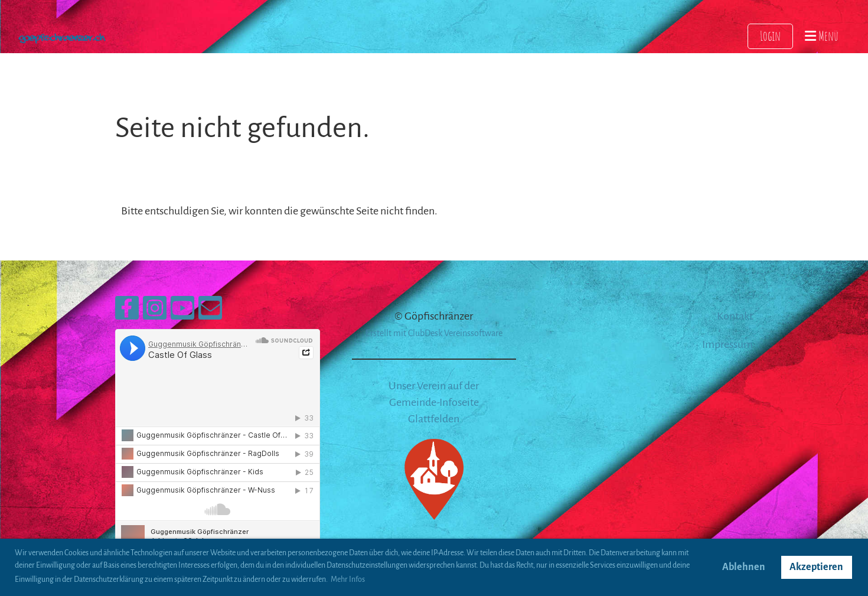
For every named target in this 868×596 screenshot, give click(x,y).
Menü (822, 36)
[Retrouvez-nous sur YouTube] (182, 312)
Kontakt (735, 316)
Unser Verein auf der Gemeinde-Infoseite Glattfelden (434, 402)
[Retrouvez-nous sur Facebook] (127, 312)
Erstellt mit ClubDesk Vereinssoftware (434, 333)
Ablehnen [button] (744, 567)
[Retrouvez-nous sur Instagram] (155, 312)
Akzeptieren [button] (816, 567)
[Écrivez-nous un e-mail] (210, 312)
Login (770, 36)
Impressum (727, 344)
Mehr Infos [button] (348, 579)
